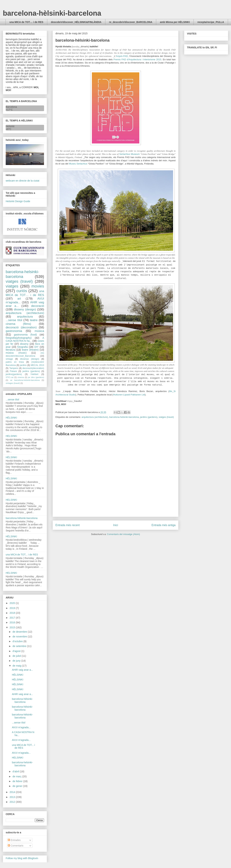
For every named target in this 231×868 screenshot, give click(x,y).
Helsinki (10, 126)
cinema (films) (18, 324)
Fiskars (13, 371)
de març (17, 776)
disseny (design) (25, 309)
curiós (22, 291)
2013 (13, 797)
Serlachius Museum (129, 154)
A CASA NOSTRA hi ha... (25, 339)
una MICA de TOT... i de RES (22, 555)
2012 (13, 802)
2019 (13, 608)
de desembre (20, 632)
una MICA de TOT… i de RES (26, 22)
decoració (38, 306)
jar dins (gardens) (36, 377)
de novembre (20, 637)
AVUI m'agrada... (21, 727)
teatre (34, 320)
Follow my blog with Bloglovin (22, 858)
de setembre (20, 646)
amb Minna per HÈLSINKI (175, 22)
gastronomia (14, 331)
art (19, 299)
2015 (13, 627)
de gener (18, 786)
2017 (13, 618)
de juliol (17, 656)
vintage (9, 359)
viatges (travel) (166, 417)
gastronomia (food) (25, 335)
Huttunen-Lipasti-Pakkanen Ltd (129, 395)
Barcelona (11, 107)
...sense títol (14, 320)
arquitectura (25, 317)
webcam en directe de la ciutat (22, 181)
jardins (23, 365)
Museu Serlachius (78, 164)
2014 (13, 792)
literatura (10, 350)
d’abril (16, 771)
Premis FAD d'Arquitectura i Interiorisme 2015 (137, 59)
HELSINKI (11, 436)
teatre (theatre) (30, 350)
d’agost (17, 651)
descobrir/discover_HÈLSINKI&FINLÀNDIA (76, 22)
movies (38, 286)
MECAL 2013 (37, 365)
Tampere (14, 368)
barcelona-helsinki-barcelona (124, 417)
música (39, 331)
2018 (13, 613)
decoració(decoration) (33, 368)
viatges (12, 286)
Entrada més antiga (164, 525)
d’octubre (18, 641)
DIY (36, 347)
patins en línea (15, 362)
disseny (24, 344)
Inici (116, 525)
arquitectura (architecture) (95, 417)
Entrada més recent (68, 525)
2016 (13, 622)
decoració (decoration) (21, 327)
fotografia (23, 347)
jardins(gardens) (14, 374)
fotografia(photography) (19, 338)
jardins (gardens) (149, 417)
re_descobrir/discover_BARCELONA (131, 22)
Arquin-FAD (122, 56)
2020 (13, 603)
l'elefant (35, 374)
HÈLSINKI (11, 418)
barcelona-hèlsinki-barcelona (52, 13)
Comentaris (16, 846)
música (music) (16, 353)
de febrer (18, 781)
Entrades (14, 840)
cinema (21, 377)
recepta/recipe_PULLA (211, 22)
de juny (17, 661)
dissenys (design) (30, 359)
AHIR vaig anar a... (22, 670)
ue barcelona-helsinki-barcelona (25, 380)
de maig (17, 666)
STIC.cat (10, 377)
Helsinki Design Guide (18, 201)
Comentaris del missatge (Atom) (123, 534)
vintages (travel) (13, 383)
